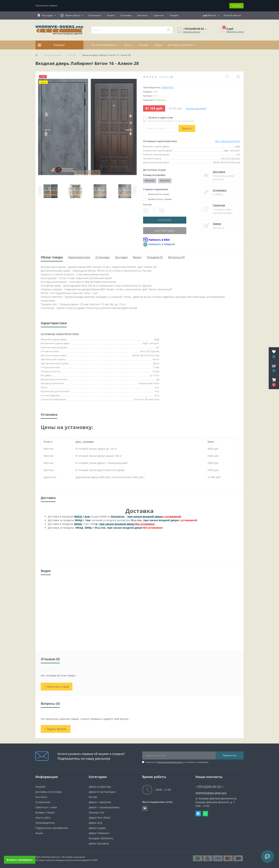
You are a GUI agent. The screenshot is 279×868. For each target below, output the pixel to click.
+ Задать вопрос (56, 729)
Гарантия (159, 15)
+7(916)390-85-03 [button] (210, 787)
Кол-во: (148, 204)
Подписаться (230, 755)
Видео (137, 257)
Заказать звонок (192, 32)
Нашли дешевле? (196, 108)
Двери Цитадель (99, 843)
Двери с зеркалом (100, 802)
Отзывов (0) (155, 257)
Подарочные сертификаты (52, 828)
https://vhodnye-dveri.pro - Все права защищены (60, 857)
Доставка (219, 172)
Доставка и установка (49, 792)
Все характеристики (228, 141)
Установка (126, 15)
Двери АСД (96, 823)
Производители (45, 823)
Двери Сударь (97, 828)
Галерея (174, 15)
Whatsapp (205, 814)
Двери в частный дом (102, 792)
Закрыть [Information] (236, 6)
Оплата (111, 15)
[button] (274, 382)
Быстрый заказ (165, 231)
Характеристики (79, 257)
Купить (187, 128)
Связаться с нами (46, 807)
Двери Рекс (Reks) (100, 818)
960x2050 (165, 181)
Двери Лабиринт (53, 55)
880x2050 (150, 181)
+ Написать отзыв (57, 687)
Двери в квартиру (100, 787)
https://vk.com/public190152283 (145, 808)
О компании (94, 15)
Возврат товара (45, 812)
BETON (72, 55)
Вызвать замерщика (20, 860)
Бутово (93, 797)
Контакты (143, 15)
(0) (172, 77)
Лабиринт (168, 87)
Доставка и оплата (181, 45)
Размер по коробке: (154, 175)
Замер (217, 224)
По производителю (105, 45)
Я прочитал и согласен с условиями (177, 762)
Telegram (198, 814)
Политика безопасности (170, 762)
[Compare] (238, 77)
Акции (158, 45)
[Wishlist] (227, 77)
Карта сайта (43, 818)
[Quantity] (154, 210)
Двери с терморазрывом (104, 807)
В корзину (165, 220)
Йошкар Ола (96, 812)
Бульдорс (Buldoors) (101, 838)
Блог (129, 45)
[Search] (169, 30)
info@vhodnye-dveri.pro (211, 793)
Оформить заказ (235, 32)
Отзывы (144, 45)
